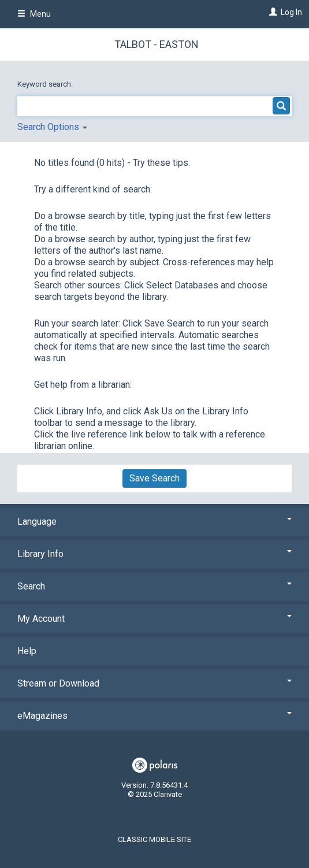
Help (27, 651)
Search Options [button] (52, 127)
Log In (291, 12)
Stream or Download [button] (154, 683)
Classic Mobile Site (154, 839)
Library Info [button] (154, 554)
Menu (34, 14)
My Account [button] (154, 619)
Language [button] (154, 522)
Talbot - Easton (157, 44)
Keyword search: (46, 84)
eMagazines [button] (154, 716)
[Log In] (272, 12)
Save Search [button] (154, 478)
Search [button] (154, 586)
